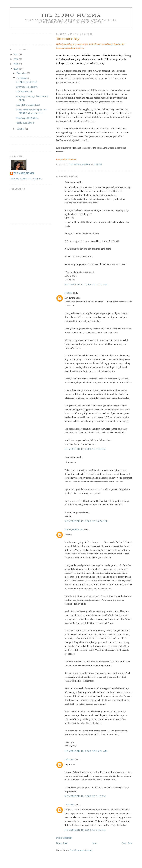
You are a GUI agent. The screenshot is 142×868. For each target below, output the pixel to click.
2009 (16, 64)
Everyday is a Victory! (27, 87)
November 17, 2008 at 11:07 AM (86, 284)
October (21, 129)
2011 (16, 54)
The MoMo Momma (71, 15)
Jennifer (68, 293)
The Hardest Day (24, 91)
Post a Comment (64, 838)
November (22, 78)
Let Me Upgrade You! (26, 82)
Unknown (69, 759)
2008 (16, 69)
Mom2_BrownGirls (74, 529)
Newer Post (62, 843)
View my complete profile (26, 179)
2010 (16, 59)
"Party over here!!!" (25, 123)
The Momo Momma (24, 173)
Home (95, 843)
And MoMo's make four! (28, 105)
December (22, 73)
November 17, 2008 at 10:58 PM (86, 521)
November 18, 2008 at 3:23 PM (85, 830)
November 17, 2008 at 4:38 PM (85, 449)
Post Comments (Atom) (81, 850)
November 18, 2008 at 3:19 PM (85, 796)
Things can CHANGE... (27, 118)
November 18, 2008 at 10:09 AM (86, 751)
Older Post (127, 843)
